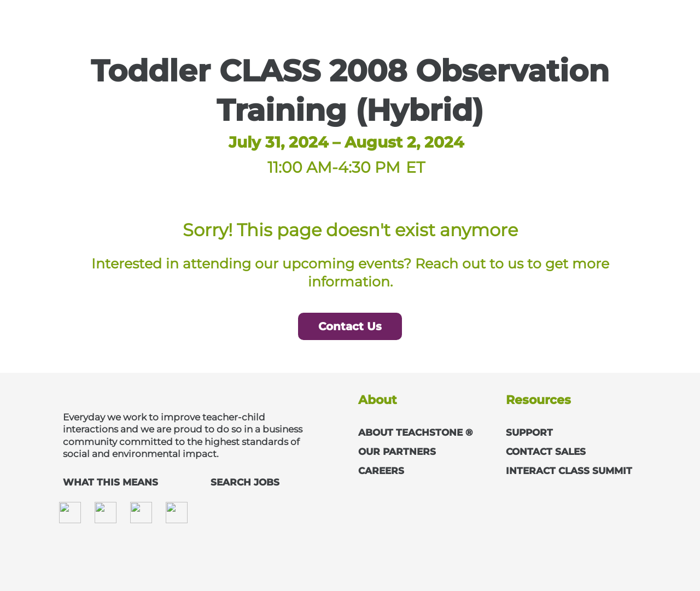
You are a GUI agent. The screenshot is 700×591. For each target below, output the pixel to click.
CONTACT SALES (546, 452)
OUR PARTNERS (397, 452)
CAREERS (381, 471)
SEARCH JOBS (245, 482)
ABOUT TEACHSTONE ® (415, 432)
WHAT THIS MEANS (110, 482)
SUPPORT (529, 432)
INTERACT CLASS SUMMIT (569, 471)
